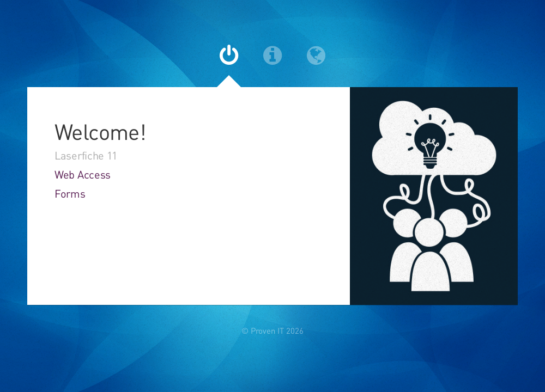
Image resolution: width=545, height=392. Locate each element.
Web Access (83, 174)
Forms (70, 194)
